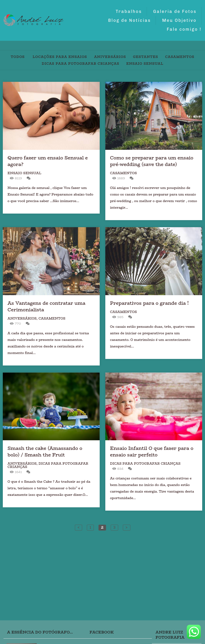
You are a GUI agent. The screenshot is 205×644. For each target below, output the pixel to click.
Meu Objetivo (179, 20)
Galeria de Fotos (175, 11)
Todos (18, 57)
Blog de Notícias (130, 20)
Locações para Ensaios (60, 57)
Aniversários (110, 57)
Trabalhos (129, 11)
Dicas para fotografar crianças (80, 64)
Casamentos (180, 57)
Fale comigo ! (184, 29)
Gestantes (145, 57)
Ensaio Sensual (145, 64)
